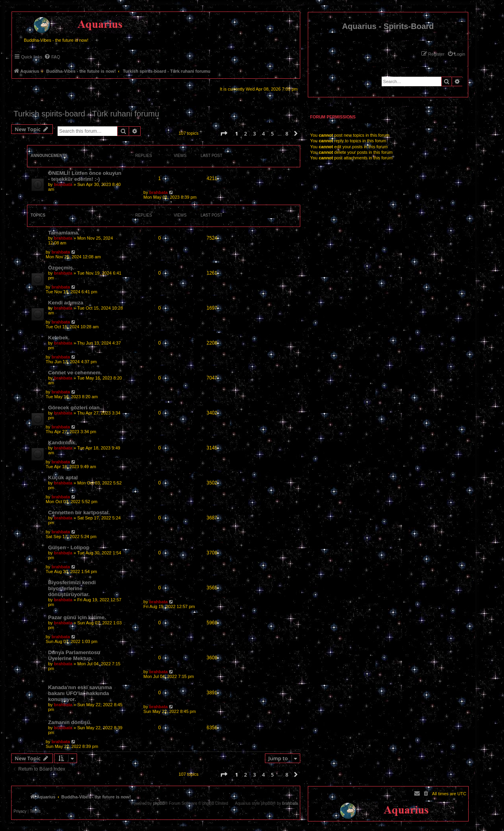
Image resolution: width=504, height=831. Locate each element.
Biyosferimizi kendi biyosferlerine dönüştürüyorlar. (72, 588)
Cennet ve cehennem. (75, 373)
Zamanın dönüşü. (70, 722)
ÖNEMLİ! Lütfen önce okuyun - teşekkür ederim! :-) (85, 176)
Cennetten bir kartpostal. (79, 512)
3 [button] (254, 134)
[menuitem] (456, 54)
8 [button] (287, 134)
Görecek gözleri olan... (76, 408)
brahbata (63, 184)
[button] (224, 134)
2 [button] (245, 134)
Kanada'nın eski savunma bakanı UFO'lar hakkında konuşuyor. (80, 693)
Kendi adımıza (66, 303)
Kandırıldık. (62, 443)
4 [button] (263, 134)
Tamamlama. (64, 233)
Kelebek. (59, 338)
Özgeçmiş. (61, 268)
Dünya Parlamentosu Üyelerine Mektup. (74, 655)
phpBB (159, 804)
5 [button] (272, 134)
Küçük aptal (63, 477)
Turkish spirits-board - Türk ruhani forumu (86, 114)
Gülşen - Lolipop (69, 547)
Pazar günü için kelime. (77, 617)
